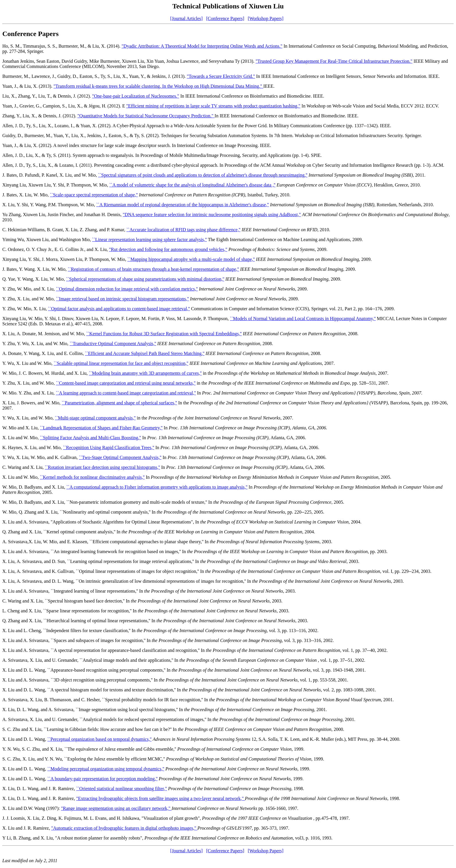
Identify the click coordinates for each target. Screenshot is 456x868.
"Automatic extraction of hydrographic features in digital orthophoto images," (124, 828)
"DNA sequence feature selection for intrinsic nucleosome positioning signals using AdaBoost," (212, 215)
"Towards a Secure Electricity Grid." (221, 76)
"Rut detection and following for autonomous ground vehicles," (168, 249)
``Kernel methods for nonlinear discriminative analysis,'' (92, 477)
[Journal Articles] (186, 18)
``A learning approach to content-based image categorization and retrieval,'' (126, 393)
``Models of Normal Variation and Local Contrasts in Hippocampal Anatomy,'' (303, 319)
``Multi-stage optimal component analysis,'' (95, 418)
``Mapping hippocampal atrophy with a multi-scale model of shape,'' (191, 259)
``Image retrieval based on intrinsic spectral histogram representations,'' (122, 299)
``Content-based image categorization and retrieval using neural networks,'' (126, 383)
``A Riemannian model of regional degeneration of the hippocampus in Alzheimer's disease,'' (182, 205)
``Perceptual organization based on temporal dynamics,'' (99, 739)
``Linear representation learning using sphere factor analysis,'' (150, 240)
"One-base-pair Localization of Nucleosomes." (136, 96)
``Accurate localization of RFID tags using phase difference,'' (184, 230)
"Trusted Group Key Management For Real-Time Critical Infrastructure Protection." (334, 61)
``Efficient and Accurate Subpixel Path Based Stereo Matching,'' (145, 353)
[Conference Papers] (225, 18)
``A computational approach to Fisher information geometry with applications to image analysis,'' (157, 487)
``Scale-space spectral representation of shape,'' (94, 195)
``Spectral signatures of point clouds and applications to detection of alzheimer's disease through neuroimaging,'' (203, 175)
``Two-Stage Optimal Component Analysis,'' (120, 457)
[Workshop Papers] (266, 18)
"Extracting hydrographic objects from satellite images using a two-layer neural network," (161, 798)
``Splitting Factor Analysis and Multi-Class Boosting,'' (90, 438)
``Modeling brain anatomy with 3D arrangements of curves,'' (145, 373)
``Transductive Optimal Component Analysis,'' (113, 344)
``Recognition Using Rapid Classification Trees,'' (108, 448)
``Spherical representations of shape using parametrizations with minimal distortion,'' (145, 279)
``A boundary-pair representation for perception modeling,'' (103, 779)
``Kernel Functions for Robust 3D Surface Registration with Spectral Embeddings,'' (164, 334)
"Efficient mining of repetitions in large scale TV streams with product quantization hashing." (213, 106)
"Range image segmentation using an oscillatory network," (116, 808)
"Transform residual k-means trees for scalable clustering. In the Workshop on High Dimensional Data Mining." (158, 86)
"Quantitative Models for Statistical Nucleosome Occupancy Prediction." (146, 116)
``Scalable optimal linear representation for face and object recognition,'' (121, 363)
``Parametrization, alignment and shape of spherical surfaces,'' (119, 403)
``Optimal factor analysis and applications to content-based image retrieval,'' (119, 309)
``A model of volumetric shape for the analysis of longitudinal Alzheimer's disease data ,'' (192, 185)
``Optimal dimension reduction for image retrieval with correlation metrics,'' (127, 289)
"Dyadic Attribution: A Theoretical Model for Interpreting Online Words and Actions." (202, 46)
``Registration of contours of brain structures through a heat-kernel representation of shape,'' (153, 269)
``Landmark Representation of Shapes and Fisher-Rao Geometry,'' (101, 428)
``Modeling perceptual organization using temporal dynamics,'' (106, 769)
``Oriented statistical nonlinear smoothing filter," (122, 789)
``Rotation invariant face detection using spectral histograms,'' (102, 467)
